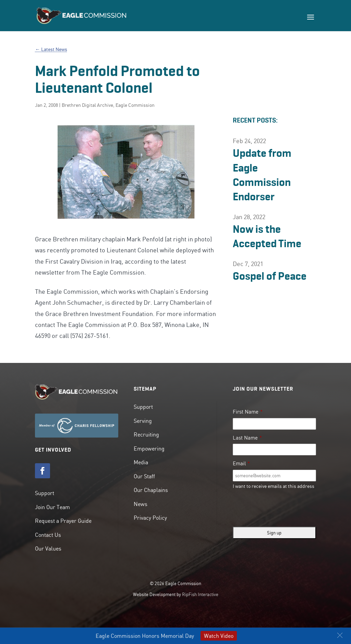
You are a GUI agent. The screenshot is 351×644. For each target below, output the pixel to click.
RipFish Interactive (200, 594)
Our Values (48, 548)
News (141, 504)
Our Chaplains (151, 490)
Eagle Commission (135, 105)
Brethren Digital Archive (87, 105)
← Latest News (51, 49)
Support (45, 493)
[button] (340, 635)
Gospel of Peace (270, 276)
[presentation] (285, 508)
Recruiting (146, 434)
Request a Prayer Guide (63, 521)
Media (141, 462)
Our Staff (144, 476)
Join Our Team (52, 507)
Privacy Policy (150, 518)
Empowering (149, 449)
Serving (143, 421)
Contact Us (48, 535)
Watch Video (219, 636)
